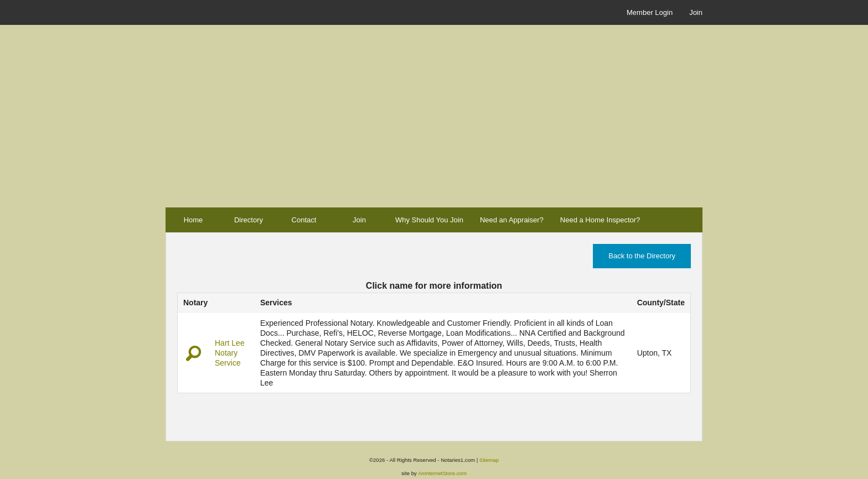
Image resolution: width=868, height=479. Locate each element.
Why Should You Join (429, 220)
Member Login (650, 12)
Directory (249, 220)
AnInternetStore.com (442, 473)
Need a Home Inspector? (600, 220)
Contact (304, 220)
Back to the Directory (642, 256)
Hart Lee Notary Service (230, 353)
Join (696, 12)
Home (193, 220)
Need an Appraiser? (512, 220)
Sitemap (489, 460)
